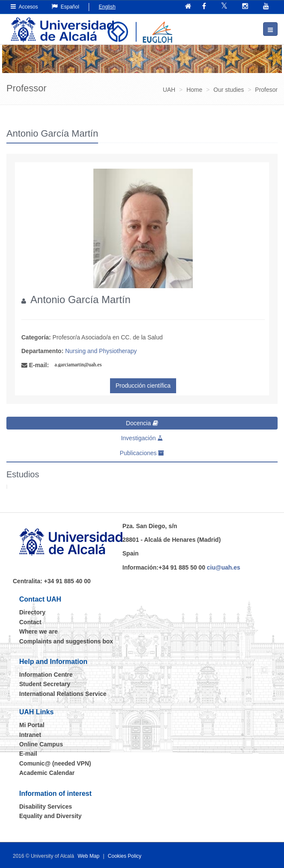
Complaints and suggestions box (66, 641)
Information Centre (46, 675)
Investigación (142, 438)
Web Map (88, 856)
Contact (30, 622)
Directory (32, 612)
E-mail (28, 754)
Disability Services (46, 807)
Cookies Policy (125, 856)
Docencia (142, 423)
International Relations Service (63, 694)
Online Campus (41, 744)
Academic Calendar (47, 773)
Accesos (24, 7)
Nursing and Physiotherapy (101, 351)
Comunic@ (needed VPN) (55, 763)
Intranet (30, 735)
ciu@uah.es (223, 567)
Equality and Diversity (50, 816)
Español (65, 7)
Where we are (38, 631)
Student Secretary (45, 684)
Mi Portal (32, 725)
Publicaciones (142, 453)
